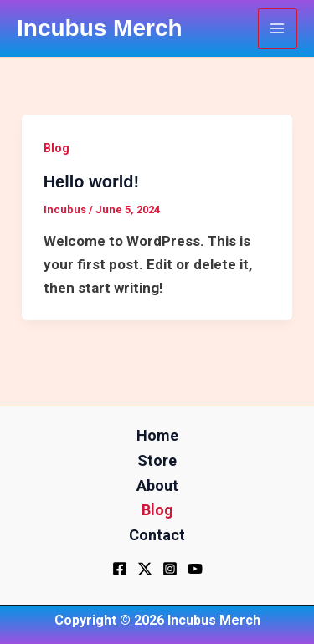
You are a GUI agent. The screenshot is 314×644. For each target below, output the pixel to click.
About (157, 486)
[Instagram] (170, 569)
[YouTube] (195, 569)
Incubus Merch (100, 28)
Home (157, 435)
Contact (157, 535)
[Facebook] (120, 569)
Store (157, 460)
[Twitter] (145, 569)
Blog (57, 148)
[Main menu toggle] (278, 28)
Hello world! (91, 181)
